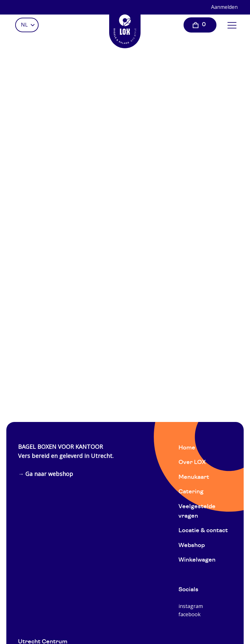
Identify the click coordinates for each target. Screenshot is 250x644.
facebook (190, 614)
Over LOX (192, 463)
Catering (191, 492)
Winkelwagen (197, 560)
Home (187, 448)
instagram (191, 606)
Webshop (192, 546)
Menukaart (194, 477)
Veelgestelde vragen (197, 512)
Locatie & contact (203, 531)
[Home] (125, 27)
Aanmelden (224, 7)
